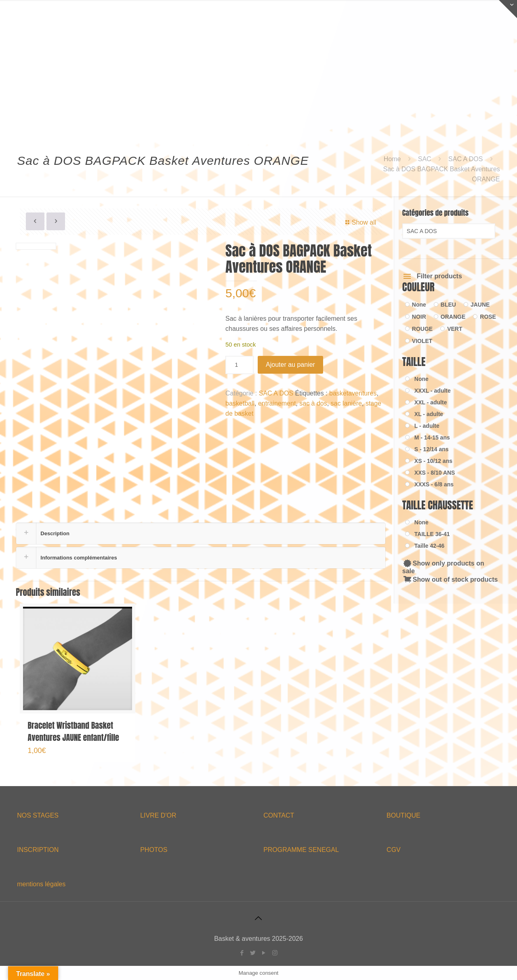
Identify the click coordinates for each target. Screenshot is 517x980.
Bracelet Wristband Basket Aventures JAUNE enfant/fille (74, 731)
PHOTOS (154, 850)
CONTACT (279, 815)
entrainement (277, 403)
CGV (394, 850)
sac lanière (346, 403)
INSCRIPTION (38, 850)
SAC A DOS (466, 159)
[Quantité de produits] (240, 365)
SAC (425, 159)
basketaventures (353, 393)
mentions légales (41, 884)
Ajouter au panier (290, 365)
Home (392, 159)
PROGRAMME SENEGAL (301, 850)
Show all (359, 222)
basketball (240, 403)
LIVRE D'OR (158, 815)
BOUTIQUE (404, 815)
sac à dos (313, 403)
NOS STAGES (38, 815)
